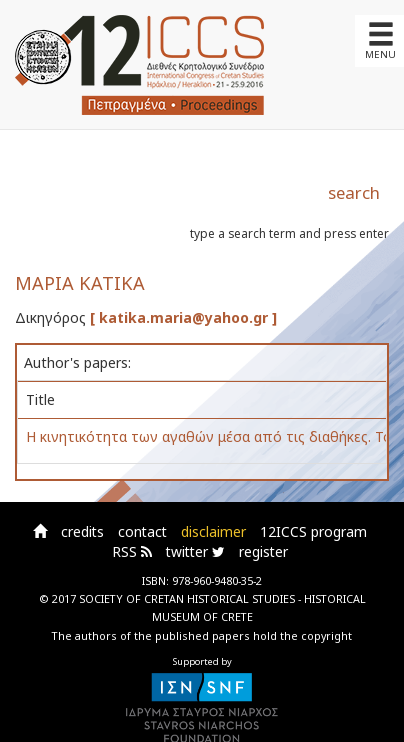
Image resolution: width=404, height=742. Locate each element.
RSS (132, 551)
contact (142, 531)
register (263, 551)
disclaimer (213, 531)
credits (82, 531)
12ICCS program (313, 531)
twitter (195, 551)
